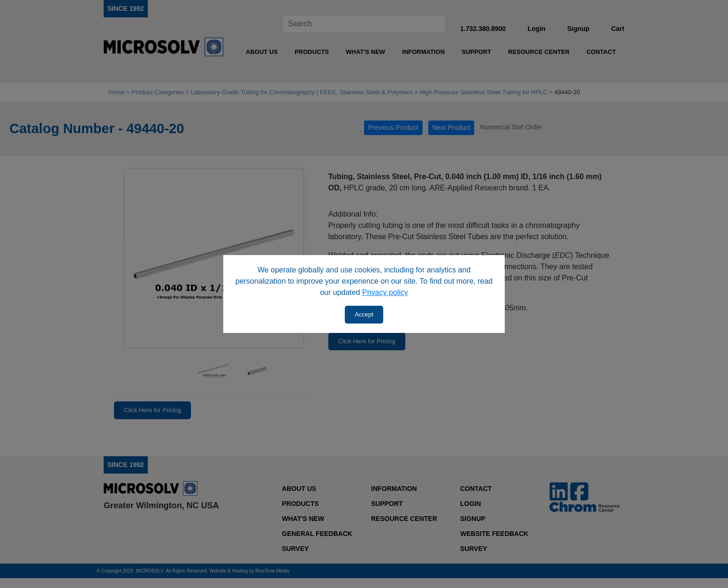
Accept (364, 314)
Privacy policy (385, 292)
